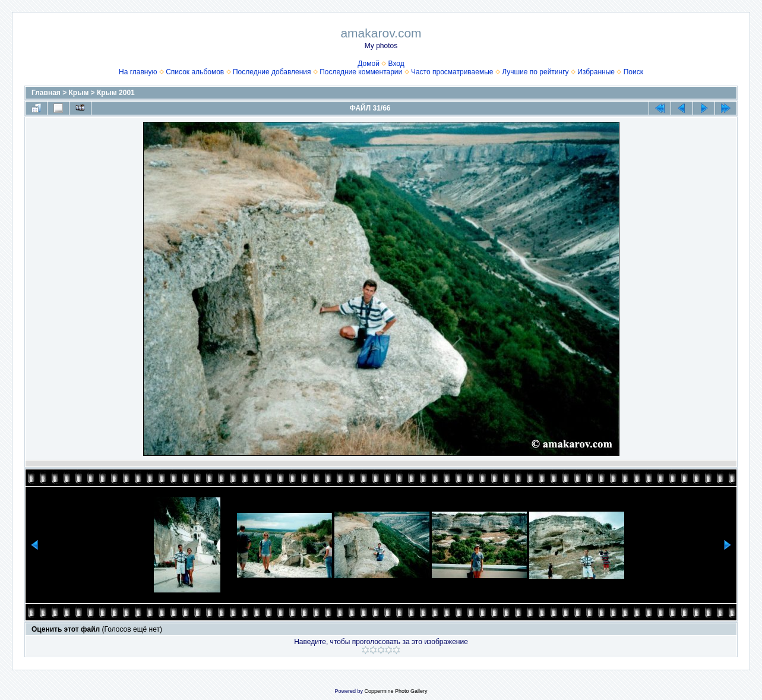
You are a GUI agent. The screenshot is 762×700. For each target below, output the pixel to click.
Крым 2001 (116, 93)
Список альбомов (195, 72)
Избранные (596, 72)
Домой (369, 64)
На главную (138, 72)
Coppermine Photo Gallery (396, 691)
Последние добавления (272, 72)
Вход (396, 64)
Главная (46, 93)
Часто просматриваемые (452, 72)
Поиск (633, 72)
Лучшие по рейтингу (535, 72)
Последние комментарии (361, 72)
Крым (79, 93)
